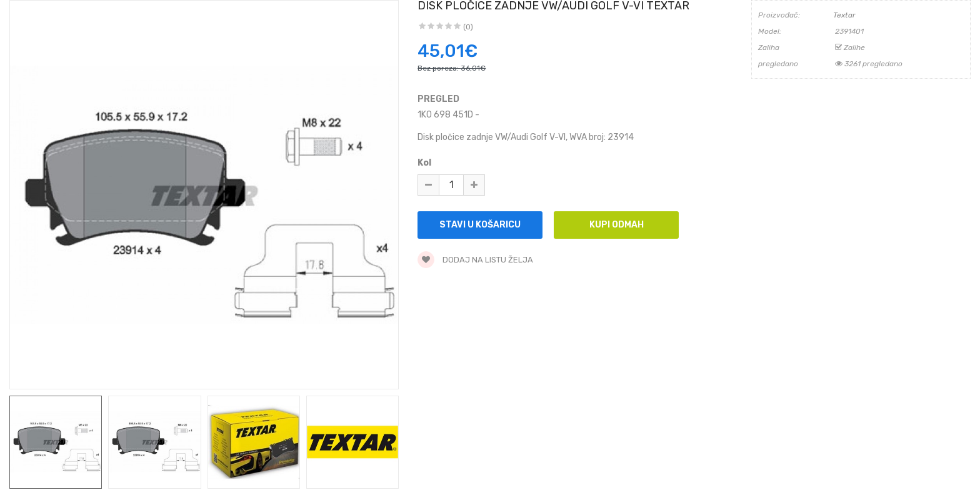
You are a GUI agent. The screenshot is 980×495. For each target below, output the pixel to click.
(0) (468, 27)
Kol (424, 163)
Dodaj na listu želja (475, 260)
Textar (844, 15)
